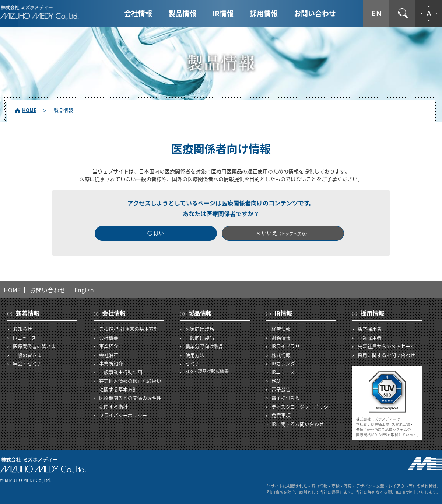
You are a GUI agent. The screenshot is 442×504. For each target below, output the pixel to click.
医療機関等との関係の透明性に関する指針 (130, 402)
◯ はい (156, 234)
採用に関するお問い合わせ (386, 355)
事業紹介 (109, 346)
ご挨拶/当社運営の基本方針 (129, 329)
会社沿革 (109, 355)
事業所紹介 (111, 363)
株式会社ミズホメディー (40, 12)
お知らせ (22, 329)
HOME (29, 110)
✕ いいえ (283, 234)
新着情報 (28, 313)
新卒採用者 (370, 329)
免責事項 (281, 415)
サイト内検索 (403, 13)
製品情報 (182, 13)
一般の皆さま (27, 355)
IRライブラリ (286, 346)
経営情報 (281, 329)
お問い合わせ (315, 13)
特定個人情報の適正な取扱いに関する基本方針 (130, 385)
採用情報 (264, 13)
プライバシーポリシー (123, 415)
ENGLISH (376, 13)
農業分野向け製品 (204, 346)
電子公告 (281, 390)
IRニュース (24, 338)
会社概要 (109, 338)
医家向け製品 (200, 329)
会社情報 (138, 13)
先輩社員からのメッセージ (386, 346)
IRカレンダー (286, 363)
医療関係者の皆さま (34, 346)
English (84, 290)
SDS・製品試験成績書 (207, 372)
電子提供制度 (286, 398)
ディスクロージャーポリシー (302, 406)
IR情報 (223, 13)
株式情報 (281, 355)
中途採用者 (370, 338)
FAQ (276, 381)
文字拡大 (429, 13)
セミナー (195, 363)
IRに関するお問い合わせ (298, 424)
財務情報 (281, 338)
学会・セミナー (30, 363)
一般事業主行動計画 (121, 372)
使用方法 (195, 355)
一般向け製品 (200, 338)
